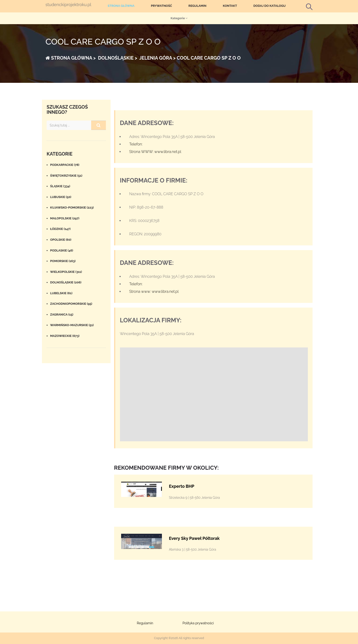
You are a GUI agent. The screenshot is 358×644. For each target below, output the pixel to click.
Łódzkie (60, 229)
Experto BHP (182, 486)
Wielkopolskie (66, 272)
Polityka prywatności (198, 623)
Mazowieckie (65, 336)
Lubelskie (61, 293)
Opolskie (61, 240)
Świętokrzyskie (66, 176)
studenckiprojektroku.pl (68, 5)
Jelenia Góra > (157, 58)
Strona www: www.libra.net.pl (154, 292)
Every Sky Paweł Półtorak (194, 538)
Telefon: (136, 144)
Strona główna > (71, 58)
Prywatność (161, 6)
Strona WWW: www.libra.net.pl (155, 152)
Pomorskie (63, 261)
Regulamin (197, 6)
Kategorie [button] (179, 18)
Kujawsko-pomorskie (72, 208)
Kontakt (230, 6)
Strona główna (121, 6)
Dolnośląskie (66, 282)
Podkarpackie (65, 165)
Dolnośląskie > (117, 58)
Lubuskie (61, 197)
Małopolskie (65, 218)
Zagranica (62, 314)
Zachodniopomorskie (71, 304)
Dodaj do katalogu (270, 6)
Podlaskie (62, 250)
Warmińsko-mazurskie (72, 325)
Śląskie (60, 186)
